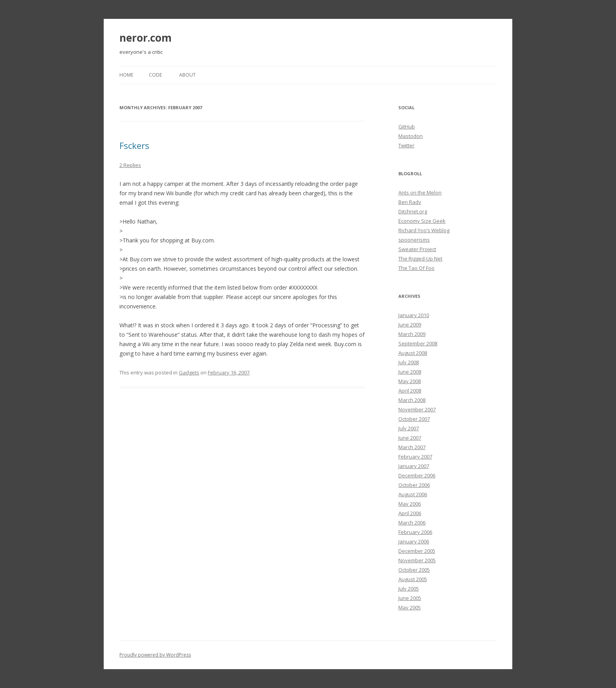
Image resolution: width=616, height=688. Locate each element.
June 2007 (410, 438)
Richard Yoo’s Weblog (424, 230)
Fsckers (134, 145)
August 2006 (413, 494)
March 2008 (412, 400)
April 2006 (410, 513)
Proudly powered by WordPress (155, 655)
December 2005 (417, 551)
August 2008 (413, 353)
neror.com (146, 38)
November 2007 (417, 409)
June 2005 (410, 598)
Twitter (406, 145)
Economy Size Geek (422, 221)
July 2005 (409, 589)
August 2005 (413, 579)
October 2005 (414, 570)
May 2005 (410, 607)
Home (126, 75)
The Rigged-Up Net (420, 259)
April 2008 (410, 391)
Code (155, 75)
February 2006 (415, 532)
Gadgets (189, 372)
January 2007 (414, 466)
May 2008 (410, 381)
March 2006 (412, 523)
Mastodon (411, 136)
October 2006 (414, 485)
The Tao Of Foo (416, 268)
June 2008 (410, 372)
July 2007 (409, 428)
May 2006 (410, 504)
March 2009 (412, 334)
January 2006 (414, 541)
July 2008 (409, 362)
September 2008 (418, 343)
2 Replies (130, 165)
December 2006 (417, 475)
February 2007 (415, 457)
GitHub (407, 127)
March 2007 (412, 447)
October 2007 (414, 419)
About (187, 75)
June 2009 (410, 325)
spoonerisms (414, 240)
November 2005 (417, 560)
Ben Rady (410, 202)
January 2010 (414, 315)
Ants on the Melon (420, 193)
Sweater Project (417, 249)
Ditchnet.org (413, 211)
